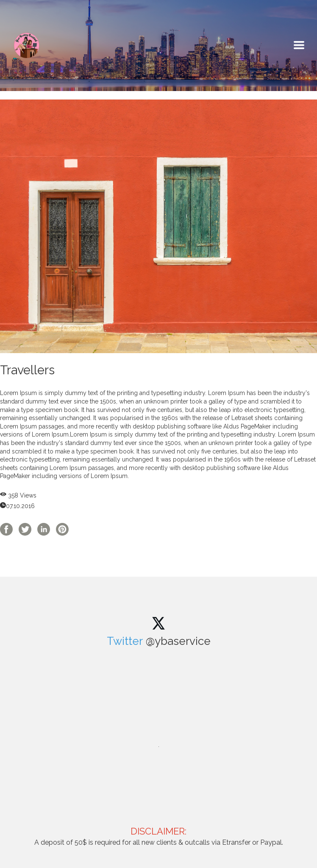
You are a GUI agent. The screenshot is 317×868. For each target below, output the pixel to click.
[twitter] (158, 623)
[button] (299, 45)
